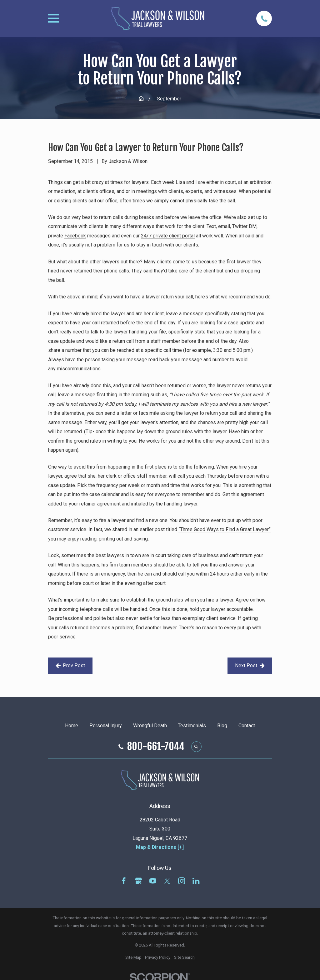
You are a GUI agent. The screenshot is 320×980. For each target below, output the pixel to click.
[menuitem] (133, 958)
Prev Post (70, 665)
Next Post (250, 665)
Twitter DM (244, 226)
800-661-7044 (156, 747)
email (224, 226)
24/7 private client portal (168, 236)
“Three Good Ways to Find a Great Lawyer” (225, 529)
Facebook (75, 236)
